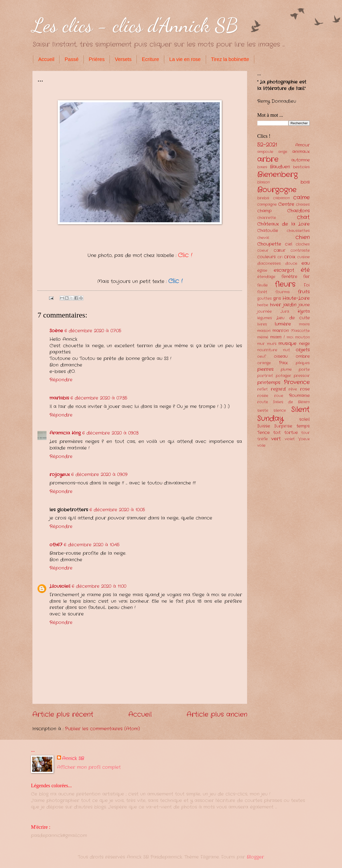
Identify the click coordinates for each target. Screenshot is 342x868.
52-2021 (267, 145)
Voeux (304, 439)
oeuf (261, 357)
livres (262, 324)
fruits (304, 292)
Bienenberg (277, 174)
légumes (265, 318)
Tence (263, 433)
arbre (268, 159)
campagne (267, 205)
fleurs (285, 284)
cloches (303, 244)
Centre (286, 204)
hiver (275, 305)
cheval (263, 238)
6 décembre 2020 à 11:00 (99, 586)
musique (287, 343)
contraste (300, 251)
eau (306, 263)
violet (290, 439)
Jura (285, 312)
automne (300, 160)
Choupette (269, 244)
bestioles (301, 167)
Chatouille (268, 231)
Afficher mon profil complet (89, 767)
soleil (304, 419)
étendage (266, 277)
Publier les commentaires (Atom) (102, 729)
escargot (284, 270)
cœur (280, 250)
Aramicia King (65, 433)
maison (264, 331)
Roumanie (299, 396)
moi (290, 337)
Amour (302, 145)
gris (277, 298)
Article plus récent (63, 715)
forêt (262, 292)
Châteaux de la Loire (283, 224)
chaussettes (298, 231)
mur (261, 344)
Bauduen (280, 167)
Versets (123, 59)
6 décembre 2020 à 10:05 (117, 510)
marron (281, 331)
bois (305, 182)
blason (263, 182)
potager (283, 376)
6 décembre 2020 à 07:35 (99, 398)
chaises (303, 205)
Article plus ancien (217, 715)
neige (304, 344)
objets (303, 350)
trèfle (262, 439)
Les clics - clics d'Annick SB (135, 25)
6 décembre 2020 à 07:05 (93, 331)
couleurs (266, 257)
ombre (303, 356)
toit (277, 433)
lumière (283, 324)
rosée (263, 396)
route (263, 402)
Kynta (304, 311)
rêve (293, 389)
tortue (291, 433)
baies (262, 167)
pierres (265, 369)
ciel (289, 244)
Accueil (46, 59)
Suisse (264, 426)
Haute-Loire (296, 298)
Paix (283, 363)
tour (305, 433)
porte (304, 370)
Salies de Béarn (291, 402)
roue (279, 396)
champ (264, 211)
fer (306, 277)
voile (261, 446)
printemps (269, 382)
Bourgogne (277, 190)
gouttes (264, 299)
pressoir (302, 376)
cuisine (303, 257)
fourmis (283, 292)
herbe (263, 305)
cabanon (281, 198)
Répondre (61, 380)
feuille (262, 285)
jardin (290, 305)
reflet (262, 389)
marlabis (59, 398)
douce (291, 264)
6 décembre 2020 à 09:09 (99, 474)
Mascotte (300, 331)
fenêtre (289, 277)
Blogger (255, 857)
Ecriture (150, 59)
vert (276, 439)
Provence (297, 382)
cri (280, 257)
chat (303, 217)
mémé (263, 337)
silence (280, 411)
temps (303, 426)
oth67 (56, 545)
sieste (263, 411)
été (305, 270)
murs (272, 344)
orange (264, 363)
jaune (304, 305)
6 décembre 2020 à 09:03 (110, 433)
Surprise (283, 426)
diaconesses (269, 264)
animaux (301, 152)
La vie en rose (185, 59)
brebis (263, 198)
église (262, 271)
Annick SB (73, 759)
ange (283, 152)
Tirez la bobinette (230, 59)
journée (264, 312)
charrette (267, 218)
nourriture (267, 350)
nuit (286, 350)
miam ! (277, 337)
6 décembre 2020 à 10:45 (92, 545)
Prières (97, 59)
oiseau (281, 356)
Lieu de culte (293, 318)
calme (301, 197)
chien (303, 237)
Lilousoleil (60, 586)
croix (290, 257)
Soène (56, 331)
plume (286, 370)
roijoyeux (60, 474)
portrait (265, 376)
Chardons (298, 211)
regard (278, 389)
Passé (71, 59)
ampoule (265, 152)
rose (305, 389)
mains (304, 324)
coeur (263, 251)
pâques (303, 363)
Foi (307, 285)
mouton (302, 337)
